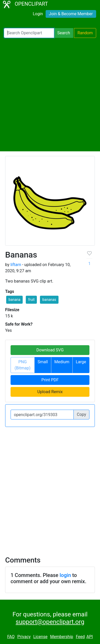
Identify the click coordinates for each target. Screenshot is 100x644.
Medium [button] (62, 362)
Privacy (24, 637)
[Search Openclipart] (29, 33)
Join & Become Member (71, 14)
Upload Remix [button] (50, 392)
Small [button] (43, 362)
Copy (81, 414)
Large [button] (81, 362)
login (65, 575)
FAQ (11, 637)
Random (85, 33)
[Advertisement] (50, 95)
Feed (80, 637)
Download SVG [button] (50, 350)
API (90, 637)
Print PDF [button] (50, 380)
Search (64, 33)
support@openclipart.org (50, 622)
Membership (61, 637)
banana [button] (14, 300)
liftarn (16, 265)
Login (38, 14)
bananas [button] (49, 300)
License (40, 637)
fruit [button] (31, 300)
